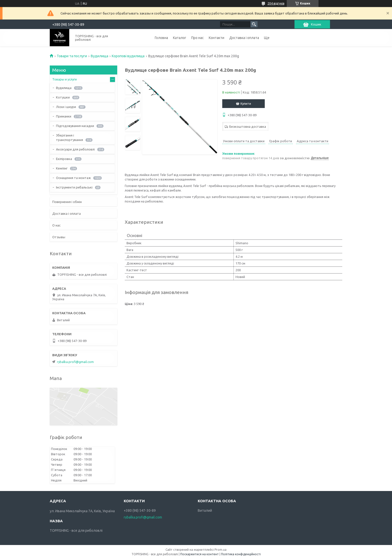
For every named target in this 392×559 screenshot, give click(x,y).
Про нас (197, 38)
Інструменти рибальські (74, 187)
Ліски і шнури (66, 107)
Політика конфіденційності (241, 554)
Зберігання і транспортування (69, 137)
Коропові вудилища (128, 56)
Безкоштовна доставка (248, 126)
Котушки (63, 97)
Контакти (216, 38)
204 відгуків (276, 3)
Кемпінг (62, 168)
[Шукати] (254, 24)
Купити (246, 103)
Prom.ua (220, 550)
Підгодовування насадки (75, 126)
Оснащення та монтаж (73, 178)
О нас (56, 225)
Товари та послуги (72, 56)
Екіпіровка (64, 159)
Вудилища (99, 56)
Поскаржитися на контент (199, 554)
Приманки (64, 116)
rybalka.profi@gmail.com (75, 362)
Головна (161, 38)
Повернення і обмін (67, 202)
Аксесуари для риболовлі (75, 149)
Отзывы (59, 237)
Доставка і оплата (244, 38)
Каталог (180, 38)
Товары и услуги (64, 79)
